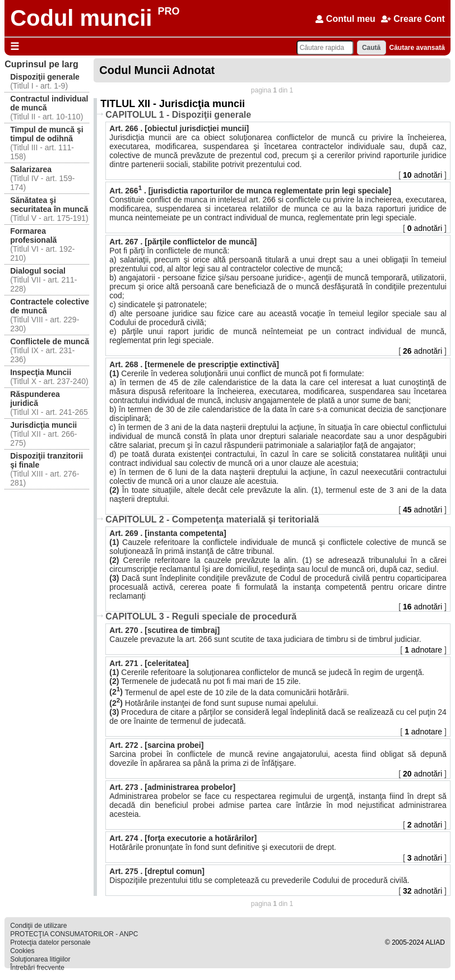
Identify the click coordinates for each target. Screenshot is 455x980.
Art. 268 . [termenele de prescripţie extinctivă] (194, 364)
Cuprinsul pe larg (41, 64)
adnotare (424, 650)
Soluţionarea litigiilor (40, 959)
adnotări (424, 175)
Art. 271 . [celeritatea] (149, 663)
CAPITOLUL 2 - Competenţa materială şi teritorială (212, 519)
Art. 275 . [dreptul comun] (157, 871)
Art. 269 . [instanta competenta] (168, 533)
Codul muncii (81, 18)
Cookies (22, 951)
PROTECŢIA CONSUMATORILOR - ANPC (74, 934)
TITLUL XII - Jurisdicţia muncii (173, 104)
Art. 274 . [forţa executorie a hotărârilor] (183, 838)
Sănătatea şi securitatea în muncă (49, 205)
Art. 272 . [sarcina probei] (156, 745)
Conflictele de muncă (50, 341)
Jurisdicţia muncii (43, 425)
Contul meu (345, 19)
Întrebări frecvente (37, 968)
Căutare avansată (417, 48)
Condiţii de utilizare (38, 926)
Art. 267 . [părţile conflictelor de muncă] (183, 242)
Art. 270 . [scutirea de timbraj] (164, 630)
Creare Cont (413, 19)
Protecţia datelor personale (50, 942)
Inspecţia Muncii (41, 372)
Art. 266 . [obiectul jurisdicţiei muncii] (179, 128)
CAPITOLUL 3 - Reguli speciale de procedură (201, 616)
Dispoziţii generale (45, 77)
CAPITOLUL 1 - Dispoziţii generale (178, 115)
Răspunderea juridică (35, 399)
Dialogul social (38, 271)
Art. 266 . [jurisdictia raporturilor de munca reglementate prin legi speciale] (250, 191)
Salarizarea (31, 169)
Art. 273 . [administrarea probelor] (172, 787)
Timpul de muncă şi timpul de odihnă (47, 134)
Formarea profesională (33, 235)
